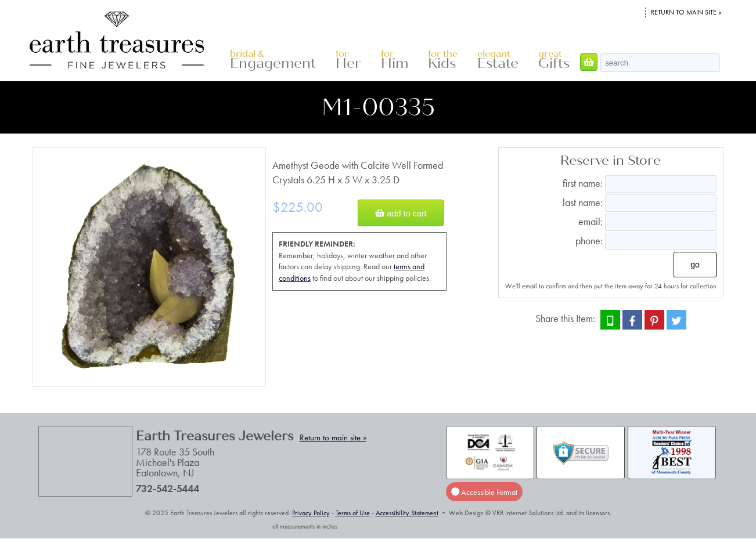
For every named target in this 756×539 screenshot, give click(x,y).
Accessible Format (484, 492)
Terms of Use (353, 513)
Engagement (273, 60)
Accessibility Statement (407, 513)
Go (695, 265)
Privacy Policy (311, 513)
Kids (443, 60)
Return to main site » (686, 12)
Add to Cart (401, 213)
